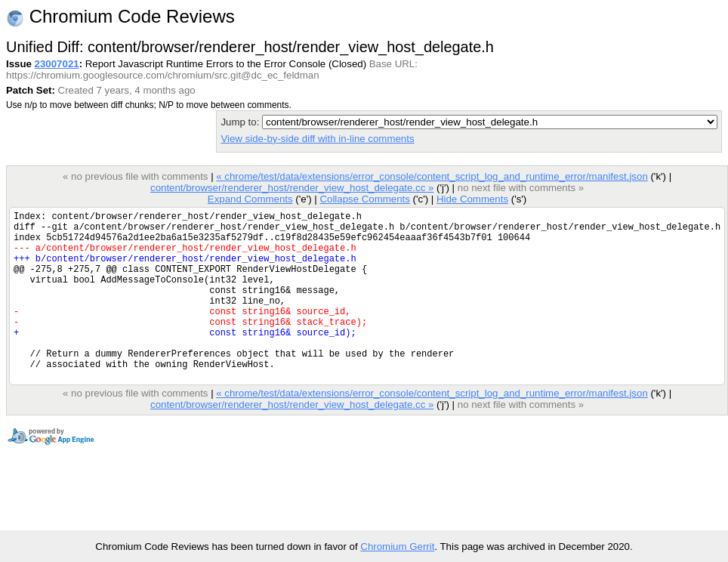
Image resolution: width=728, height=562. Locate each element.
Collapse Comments (364, 199)
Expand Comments (250, 199)
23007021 (57, 64)
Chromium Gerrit (397, 547)
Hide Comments (472, 199)
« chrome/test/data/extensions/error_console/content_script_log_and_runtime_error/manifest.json (432, 176)
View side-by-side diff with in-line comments (317, 139)
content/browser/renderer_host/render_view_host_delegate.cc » (292, 188)
